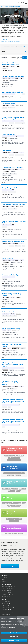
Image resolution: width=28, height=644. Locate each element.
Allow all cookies (14, 633)
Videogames (18, 475)
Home (2, 7)
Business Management (7, 503)
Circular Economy (10, 519)
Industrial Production (7, 489)
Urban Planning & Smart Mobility (14, 460)
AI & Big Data (7, 473)
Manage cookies (14, 637)
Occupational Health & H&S (11, 534)
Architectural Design (9, 456)
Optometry (20, 534)
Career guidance (5, 606)
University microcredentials (8, 588)
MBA (9, 506)
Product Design (22, 489)
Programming (11, 475)
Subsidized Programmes (7, 594)
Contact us (4, 581)
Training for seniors (6, 596)
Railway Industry (11, 491)
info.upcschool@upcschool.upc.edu (10, 41)
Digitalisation (20, 456)
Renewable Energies (14, 521)
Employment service (6, 609)
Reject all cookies (14, 640)
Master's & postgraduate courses (9, 586)
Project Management (16, 506)
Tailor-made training (6, 615)
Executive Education (6, 592)
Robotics (18, 491)
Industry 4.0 (15, 489)
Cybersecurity (18, 473)
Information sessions (6, 590)
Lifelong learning (9, 7)
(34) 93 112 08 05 (5, 39)
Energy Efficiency (18, 519)
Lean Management (17, 503)
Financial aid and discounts (8, 607)
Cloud (12, 473)
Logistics (24, 503)
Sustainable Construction (14, 458)
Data (23, 473)
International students (6, 603)
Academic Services (6, 601)
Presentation (4, 577)
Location (3, 579)
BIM (15, 456)
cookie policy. (12, 628)
